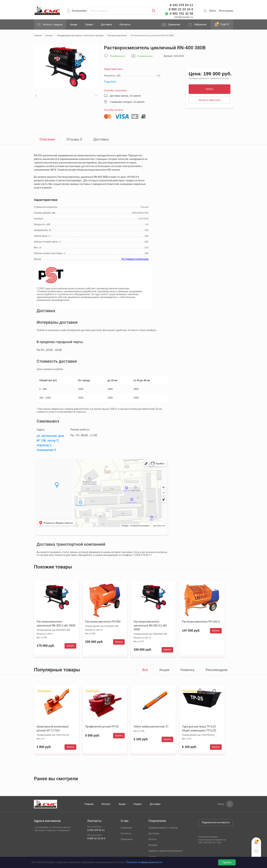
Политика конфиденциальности (144, 862)
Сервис (89, 24)
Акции (74, 24)
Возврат (153, 845)
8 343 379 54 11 (181, 5)
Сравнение (174, 24)
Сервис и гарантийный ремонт (166, 851)
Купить (209, 89)
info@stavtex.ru (184, 17)
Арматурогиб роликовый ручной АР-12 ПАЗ (53, 729)
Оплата (153, 839)
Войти (213, 11)
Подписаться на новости (216, 822)
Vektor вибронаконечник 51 (151, 727)
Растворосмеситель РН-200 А (201, 622)
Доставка (106, 24)
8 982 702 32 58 (181, 14)
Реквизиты (127, 839)
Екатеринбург (79, 11)
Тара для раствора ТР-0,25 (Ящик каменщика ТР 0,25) (199, 729)
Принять (227, 862)
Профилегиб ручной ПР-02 (102, 727)
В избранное (117, 56)
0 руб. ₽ (222, 24)
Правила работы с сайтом (163, 828)
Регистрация (226, 11)
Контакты (125, 24)
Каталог (106, 804)
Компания (126, 828)
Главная (89, 804)
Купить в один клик (210, 100)
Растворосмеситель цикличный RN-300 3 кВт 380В (56, 624)
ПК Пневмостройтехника (135, 259)
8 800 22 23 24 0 (181, 9)
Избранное (200, 24)
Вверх (221, 804)
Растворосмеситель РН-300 (103, 622)
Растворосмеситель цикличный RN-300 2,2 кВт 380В (150, 626)
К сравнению (145, 56)
